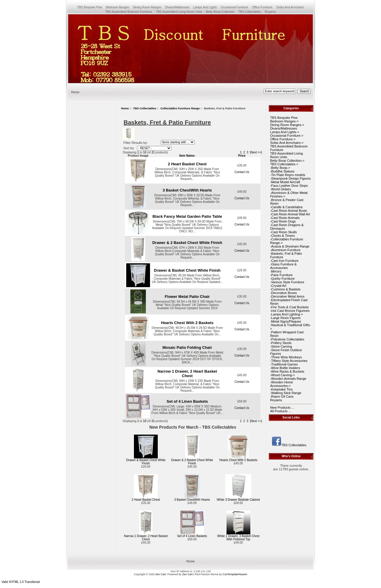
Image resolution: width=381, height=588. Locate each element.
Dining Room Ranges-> (287, 125)
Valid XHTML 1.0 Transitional (21, 582)
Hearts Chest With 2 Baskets (187, 323)
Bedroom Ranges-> (284, 121)
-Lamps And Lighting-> (286, 314)
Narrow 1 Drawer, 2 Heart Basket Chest (187, 374)
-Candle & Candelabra (286, 207)
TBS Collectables (145, 108)
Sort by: (129, 148)
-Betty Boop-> (280, 168)
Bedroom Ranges (118, 7)
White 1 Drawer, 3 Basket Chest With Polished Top (238, 538)
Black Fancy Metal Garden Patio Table (187, 216)
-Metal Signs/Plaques (285, 321)
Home (75, 92)
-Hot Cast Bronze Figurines (290, 311)
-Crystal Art (278, 286)
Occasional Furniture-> (287, 136)
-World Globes (280, 189)
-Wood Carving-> (282, 375)
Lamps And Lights (205, 7)
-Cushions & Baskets (285, 289)
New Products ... (282, 407)
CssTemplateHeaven (235, 574)
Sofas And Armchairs (290, 7)
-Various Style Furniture (287, 282)
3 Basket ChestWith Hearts (187, 190)
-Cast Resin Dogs (283, 221)
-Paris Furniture (281, 275)
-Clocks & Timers (282, 236)
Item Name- (187, 156)
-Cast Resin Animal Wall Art (290, 214)
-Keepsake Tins (281, 389)
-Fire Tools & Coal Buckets (289, 307)
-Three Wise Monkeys (286, 357)
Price (242, 156)
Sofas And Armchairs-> (287, 143)
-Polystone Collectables (287, 339)
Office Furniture (262, 7)
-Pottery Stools (281, 343)
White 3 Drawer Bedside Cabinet (238, 500)
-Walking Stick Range (286, 393)
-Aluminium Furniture (285, 250)
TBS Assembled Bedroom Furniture (129, 12)
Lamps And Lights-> (285, 132)
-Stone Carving (281, 346)
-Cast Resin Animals (285, 218)
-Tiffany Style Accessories (289, 361)
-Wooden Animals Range (288, 379)
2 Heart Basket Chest (187, 164)
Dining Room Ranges (147, 7)
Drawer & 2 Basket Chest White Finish (187, 243)
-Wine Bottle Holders (285, 368)
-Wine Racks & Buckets (287, 371)
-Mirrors (276, 271)
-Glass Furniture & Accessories (283, 266)
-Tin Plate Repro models (288, 175)
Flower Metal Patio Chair (187, 297)
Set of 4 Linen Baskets (187, 401)
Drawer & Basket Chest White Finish (187, 270)
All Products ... (281, 411)
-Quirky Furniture (282, 279)
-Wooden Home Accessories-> (281, 384)
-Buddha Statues (282, 171)
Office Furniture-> (283, 139)
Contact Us (242, 172)
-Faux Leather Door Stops (289, 186)
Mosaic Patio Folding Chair (187, 347)
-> (284, 164)
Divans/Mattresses (177, 7)
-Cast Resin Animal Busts (288, 211)
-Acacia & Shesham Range (290, 246)
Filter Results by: (135, 143)
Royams (270, 12)
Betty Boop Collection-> (287, 161)
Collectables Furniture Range (180, 108)
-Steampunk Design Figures (290, 178)
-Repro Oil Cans (282, 396)
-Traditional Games (284, 364)
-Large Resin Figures (285, 318)
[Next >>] (256, 152)
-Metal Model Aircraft (285, 182)
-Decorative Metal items (287, 296)
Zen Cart (161, 574)
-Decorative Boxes (283, 293)
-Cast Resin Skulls (283, 232)
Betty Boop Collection (220, 12)
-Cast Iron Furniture (284, 261)
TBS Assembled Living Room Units (179, 12)
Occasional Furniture (235, 7)
